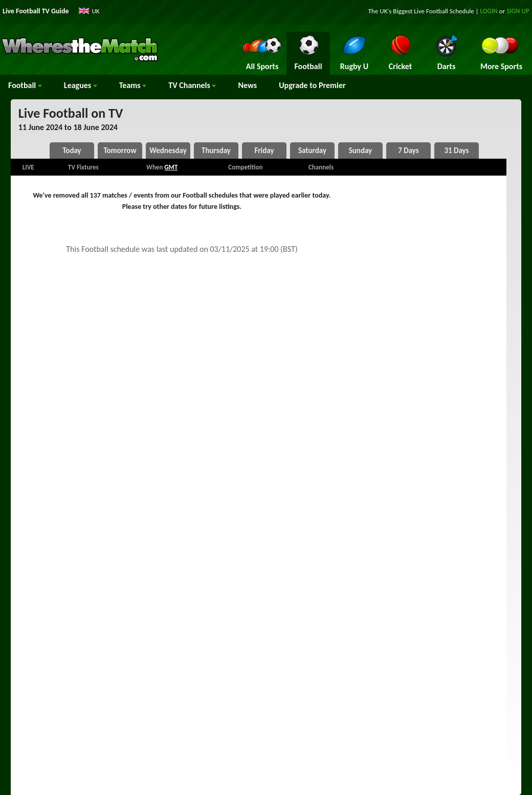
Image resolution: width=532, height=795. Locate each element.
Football (25, 85)
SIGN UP (518, 11)
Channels (192, 85)
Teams (133, 85)
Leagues (81, 85)
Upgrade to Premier (312, 85)
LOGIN (489, 11)
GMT (171, 167)
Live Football (431, 11)
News (247, 85)
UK (96, 11)
